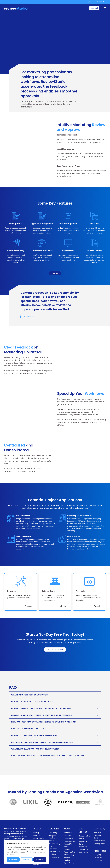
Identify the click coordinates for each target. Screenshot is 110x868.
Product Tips (69, 832)
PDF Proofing (69, 843)
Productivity (68, 827)
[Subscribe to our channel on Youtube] (103, 861)
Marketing (52, 829)
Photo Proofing (70, 851)
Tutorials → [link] (98, 594)
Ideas (67, 817)
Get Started (83, 819)
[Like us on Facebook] (85, 861)
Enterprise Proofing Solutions (37, 837)
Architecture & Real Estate (54, 841)
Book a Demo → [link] (62, 594)
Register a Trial (85, 824)
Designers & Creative (53, 825)
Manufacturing (54, 832)
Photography (54, 845)
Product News (69, 829)
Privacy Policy (99, 829)
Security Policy (100, 832)
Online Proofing (67, 836)
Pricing (36, 821)
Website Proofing (67, 847)
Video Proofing (69, 840)
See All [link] (55, 273)
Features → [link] (29, 594)
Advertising (53, 821)
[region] (26, 852)
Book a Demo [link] (29, 317)
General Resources (37, 831)
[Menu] (105, 8)
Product (38, 817)
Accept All (40, 860)
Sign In (81, 827)
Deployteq (98, 846)
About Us (97, 821)
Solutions (54, 817)
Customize (13, 860)
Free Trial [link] (94, 8)
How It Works (39, 827)
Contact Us (100, 2)
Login (89, 2)
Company (100, 817)
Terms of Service (97, 825)
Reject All (27, 860)
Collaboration (69, 821)
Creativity (67, 824)
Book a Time (84, 835)
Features (37, 824)
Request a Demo (83, 831)
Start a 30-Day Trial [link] (55, 638)
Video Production (53, 836)
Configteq (98, 848)
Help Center (84, 841)
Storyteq (97, 843)
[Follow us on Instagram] (91, 861)
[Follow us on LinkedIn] (97, 861)
